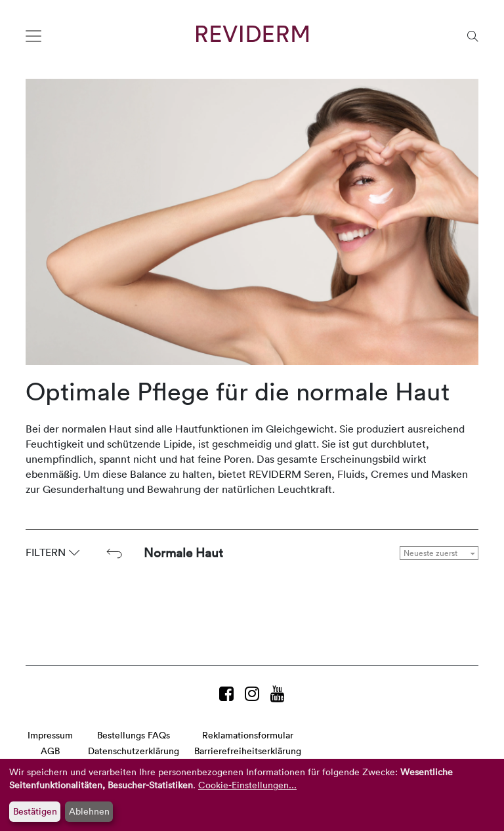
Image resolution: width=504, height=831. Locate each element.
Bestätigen (35, 811)
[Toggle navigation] (33, 36)
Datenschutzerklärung (134, 751)
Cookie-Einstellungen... (247, 785)
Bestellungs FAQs (134, 735)
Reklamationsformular (248, 735)
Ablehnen (89, 811)
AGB (50, 751)
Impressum (50, 735)
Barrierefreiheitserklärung (248, 751)
